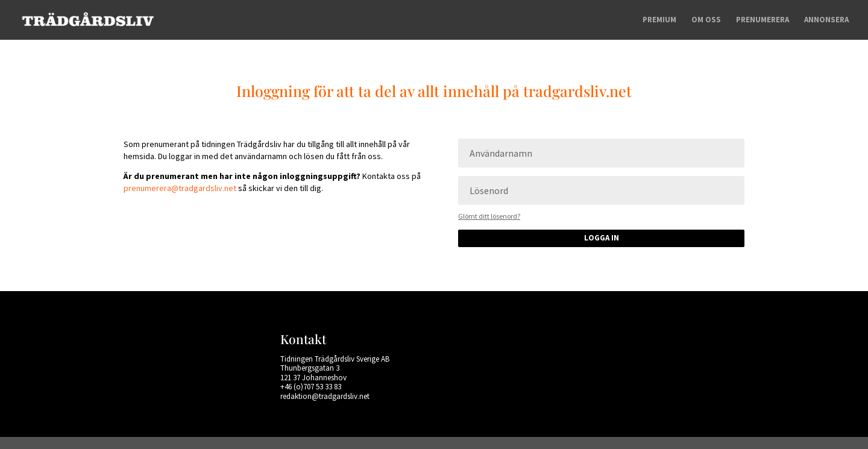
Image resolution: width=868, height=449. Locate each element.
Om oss (706, 20)
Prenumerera (763, 20)
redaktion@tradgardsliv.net (325, 396)
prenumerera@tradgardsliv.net (180, 188)
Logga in (602, 238)
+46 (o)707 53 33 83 (311, 387)
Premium (659, 20)
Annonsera (826, 20)
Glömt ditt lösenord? (489, 216)
